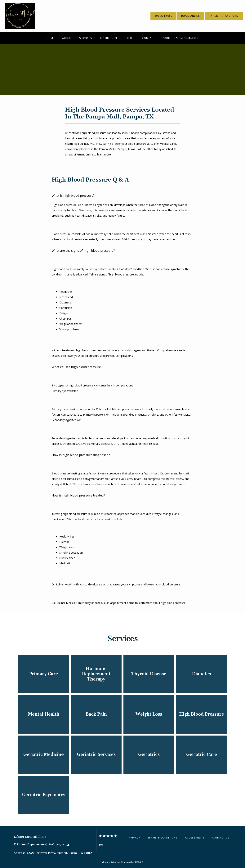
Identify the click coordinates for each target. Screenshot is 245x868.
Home (51, 38)
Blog (131, 38)
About (67, 38)
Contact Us (221, 838)
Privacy (134, 838)
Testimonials (110, 38)
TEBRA (139, 863)
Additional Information (180, 38)
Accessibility (195, 838)
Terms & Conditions (163, 838)
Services (86, 38)
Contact (149, 38)
